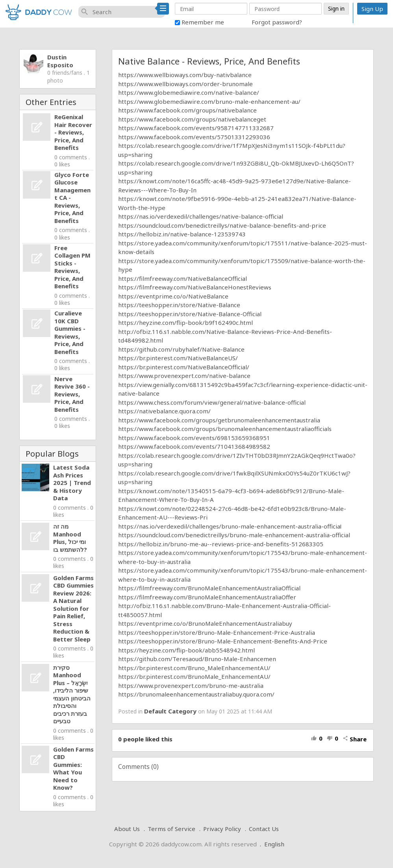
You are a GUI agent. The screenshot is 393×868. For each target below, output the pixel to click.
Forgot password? (277, 22)
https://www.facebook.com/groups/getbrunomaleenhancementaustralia (219, 420)
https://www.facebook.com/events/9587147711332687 (196, 128)
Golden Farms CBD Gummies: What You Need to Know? (73, 768)
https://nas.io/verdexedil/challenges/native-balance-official (201, 216)
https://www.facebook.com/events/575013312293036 (194, 137)
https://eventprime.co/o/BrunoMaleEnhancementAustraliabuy (205, 623)
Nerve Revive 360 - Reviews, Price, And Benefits (72, 394)
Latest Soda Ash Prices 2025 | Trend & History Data (72, 483)
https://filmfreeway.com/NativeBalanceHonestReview (193, 287)
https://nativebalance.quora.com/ (164, 411)
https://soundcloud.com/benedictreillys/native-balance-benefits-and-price (222, 225)
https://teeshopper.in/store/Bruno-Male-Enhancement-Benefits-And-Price (223, 641)
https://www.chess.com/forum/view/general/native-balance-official (212, 402)
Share (355, 739)
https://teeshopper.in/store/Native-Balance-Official (190, 314)
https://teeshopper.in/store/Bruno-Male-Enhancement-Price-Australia (217, 632)
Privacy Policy (222, 829)
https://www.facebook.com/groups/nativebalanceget (192, 119)
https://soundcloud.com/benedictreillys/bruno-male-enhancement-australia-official (234, 535)
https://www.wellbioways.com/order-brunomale (185, 84)
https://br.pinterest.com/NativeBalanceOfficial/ (184, 367)
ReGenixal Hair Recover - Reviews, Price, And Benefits (73, 132)
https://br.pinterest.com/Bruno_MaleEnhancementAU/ (194, 668)
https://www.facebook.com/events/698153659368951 (194, 438)
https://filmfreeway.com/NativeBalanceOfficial (183, 278)
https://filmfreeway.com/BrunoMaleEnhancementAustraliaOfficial (209, 588)
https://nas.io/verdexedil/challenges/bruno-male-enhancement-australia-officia (229, 526)
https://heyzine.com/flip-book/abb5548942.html (186, 650)
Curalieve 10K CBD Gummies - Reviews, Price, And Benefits (70, 332)
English (274, 844)
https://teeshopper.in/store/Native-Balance (179, 305)
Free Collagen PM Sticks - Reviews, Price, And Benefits (72, 267)
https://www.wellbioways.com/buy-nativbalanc (183, 75)
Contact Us (264, 829)
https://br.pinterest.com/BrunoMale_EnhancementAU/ (194, 676)
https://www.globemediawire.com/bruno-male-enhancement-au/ (209, 101)
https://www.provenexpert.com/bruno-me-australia (191, 686)
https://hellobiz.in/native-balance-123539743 (182, 234)
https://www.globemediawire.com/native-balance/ (189, 92)
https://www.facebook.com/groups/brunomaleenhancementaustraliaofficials (225, 429)
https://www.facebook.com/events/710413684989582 (194, 446)
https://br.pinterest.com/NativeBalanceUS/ (178, 358)
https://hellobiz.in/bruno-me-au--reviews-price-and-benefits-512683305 (221, 544)
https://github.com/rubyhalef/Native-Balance (181, 349)
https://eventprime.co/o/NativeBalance (173, 296)
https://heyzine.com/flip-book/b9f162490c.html (185, 323)
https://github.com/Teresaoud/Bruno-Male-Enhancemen (197, 659)
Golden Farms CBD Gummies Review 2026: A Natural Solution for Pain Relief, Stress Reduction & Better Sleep (73, 608)
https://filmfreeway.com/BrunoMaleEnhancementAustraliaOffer (207, 597)
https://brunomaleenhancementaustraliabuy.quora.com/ (196, 694)
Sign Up (372, 9)
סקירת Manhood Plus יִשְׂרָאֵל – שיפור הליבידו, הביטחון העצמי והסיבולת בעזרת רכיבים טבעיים (72, 694)
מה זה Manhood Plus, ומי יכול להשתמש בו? (70, 538)
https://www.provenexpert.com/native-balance (184, 376)
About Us (127, 829)
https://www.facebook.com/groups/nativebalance (187, 110)
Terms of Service (171, 829)
